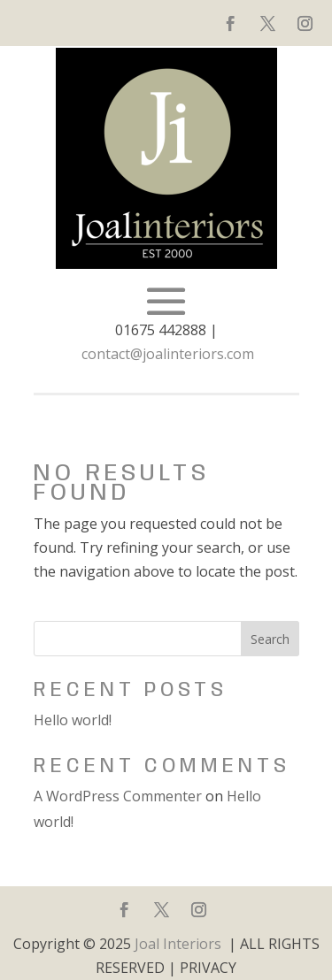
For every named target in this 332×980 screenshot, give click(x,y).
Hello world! (73, 720)
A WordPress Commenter (118, 796)
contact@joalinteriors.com (168, 354)
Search (270, 639)
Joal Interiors (178, 944)
